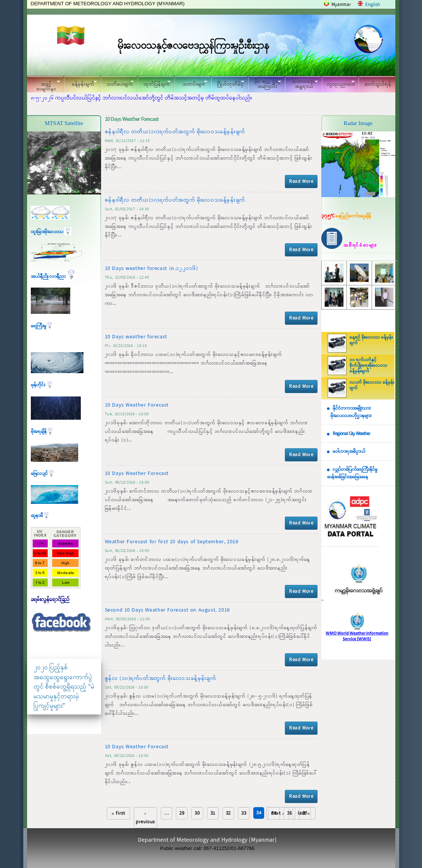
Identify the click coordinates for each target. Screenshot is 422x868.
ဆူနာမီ (40, 516)
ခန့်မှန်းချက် (80, 83)
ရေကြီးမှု (42, 326)
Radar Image (358, 123)
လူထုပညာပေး (338, 83)
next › (278, 813)
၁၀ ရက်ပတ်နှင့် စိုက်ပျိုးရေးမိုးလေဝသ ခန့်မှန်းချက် (368, 366)
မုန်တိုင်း (42, 385)
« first (118, 813)
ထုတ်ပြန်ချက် (154, 83)
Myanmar (341, 5)
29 (182, 813)
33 (244, 813)
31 (213, 813)
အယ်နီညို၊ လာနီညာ (54, 277)
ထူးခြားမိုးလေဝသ (51, 232)
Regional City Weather (351, 434)
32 (228, 813)
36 (290, 813)
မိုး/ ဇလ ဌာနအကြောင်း (265, 84)
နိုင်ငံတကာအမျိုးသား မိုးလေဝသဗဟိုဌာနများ (349, 412)
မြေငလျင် (43, 474)
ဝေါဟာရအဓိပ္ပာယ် (349, 451)
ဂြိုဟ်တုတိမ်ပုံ (228, 83)
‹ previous (145, 818)
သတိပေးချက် (117, 83)
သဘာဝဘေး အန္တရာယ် (301, 84)
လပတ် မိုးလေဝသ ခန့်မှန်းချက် (372, 385)
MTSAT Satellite (64, 123)
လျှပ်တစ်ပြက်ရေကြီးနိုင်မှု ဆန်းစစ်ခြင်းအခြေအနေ (352, 473)
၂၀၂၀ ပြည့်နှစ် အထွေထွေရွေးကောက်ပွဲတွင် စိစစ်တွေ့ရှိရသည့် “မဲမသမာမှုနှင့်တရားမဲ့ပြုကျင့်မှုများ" (64, 686)
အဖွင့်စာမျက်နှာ (44, 85)
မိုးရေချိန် (42, 432)
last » (304, 813)
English (373, 5)
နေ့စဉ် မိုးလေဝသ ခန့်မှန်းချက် (371, 340)
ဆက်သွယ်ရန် (378, 84)
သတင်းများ (191, 83)
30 (197, 813)
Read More (301, 182)
